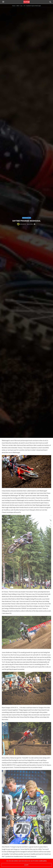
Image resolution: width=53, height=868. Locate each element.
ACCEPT (26, 865)
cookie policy (43, 861)
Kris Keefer (23, 224)
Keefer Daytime (27, 218)
